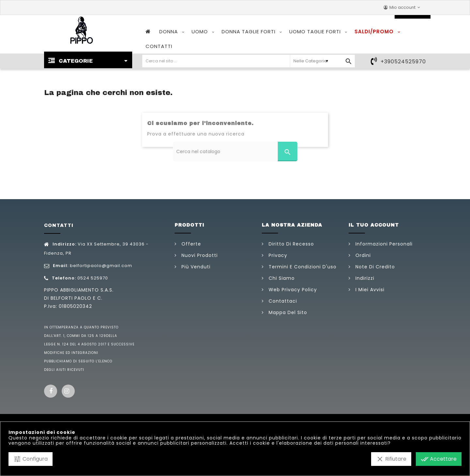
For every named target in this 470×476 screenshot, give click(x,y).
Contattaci (282, 301)
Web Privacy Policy (292, 290)
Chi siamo (281, 278)
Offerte (190, 244)
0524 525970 (93, 278)
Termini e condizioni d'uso (302, 267)
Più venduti (195, 267)
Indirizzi (364, 278)
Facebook (51, 391)
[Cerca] (235, 151)
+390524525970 (403, 62)
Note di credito (374, 267)
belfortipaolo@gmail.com (101, 266)
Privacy (277, 255)
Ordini (362, 255)
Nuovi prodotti (199, 255)
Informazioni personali (383, 244)
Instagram (68, 391)
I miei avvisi (369, 290)
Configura (31, 459)
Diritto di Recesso (290, 244)
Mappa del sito (287, 312)
